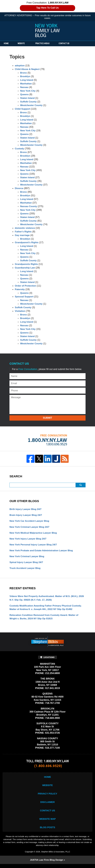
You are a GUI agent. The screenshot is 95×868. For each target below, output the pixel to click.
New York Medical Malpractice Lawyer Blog (34, 533)
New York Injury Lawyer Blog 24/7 (29, 539)
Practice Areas (46, 44)
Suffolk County (29, 102)
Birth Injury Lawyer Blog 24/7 (26, 509)
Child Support (23, 109)
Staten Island (28, 98)
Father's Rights (23, 232)
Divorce (19, 188)
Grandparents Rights (27, 264)
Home (8, 44)
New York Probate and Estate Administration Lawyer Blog (42, 551)
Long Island (27, 80)
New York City (28, 91)
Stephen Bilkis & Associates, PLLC (56, 856)
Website (24, 44)
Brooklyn (25, 76)
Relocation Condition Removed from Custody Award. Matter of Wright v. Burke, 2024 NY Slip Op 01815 (45, 619)
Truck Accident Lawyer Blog (25, 569)
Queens (25, 94)
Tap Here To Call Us (47, 8)
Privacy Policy (47, 796)
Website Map (47, 822)
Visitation (20, 311)
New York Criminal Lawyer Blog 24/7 (30, 527)
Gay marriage (22, 235)
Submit (47, 418)
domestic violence (25, 228)
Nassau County (29, 206)
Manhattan (26, 84)
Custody (20, 149)
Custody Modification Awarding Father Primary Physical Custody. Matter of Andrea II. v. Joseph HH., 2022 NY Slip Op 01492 (47, 609)
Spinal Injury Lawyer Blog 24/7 (27, 563)
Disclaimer (48, 805)
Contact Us (69, 44)
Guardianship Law (25, 268)
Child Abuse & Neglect (28, 69)
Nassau (24, 87)
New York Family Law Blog (48, 30)
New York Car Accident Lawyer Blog (30, 521)
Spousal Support (24, 297)
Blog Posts (47, 831)
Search (81, 485)
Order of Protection (26, 286)
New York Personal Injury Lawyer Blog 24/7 (34, 545)
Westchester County (32, 105)
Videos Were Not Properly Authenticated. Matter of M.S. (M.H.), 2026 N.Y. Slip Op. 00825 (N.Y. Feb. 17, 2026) (45, 599)
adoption (20, 66)
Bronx (24, 73)
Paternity (20, 289)
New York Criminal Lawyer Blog (27, 557)
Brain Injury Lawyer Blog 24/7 (26, 515)
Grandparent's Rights (27, 242)
